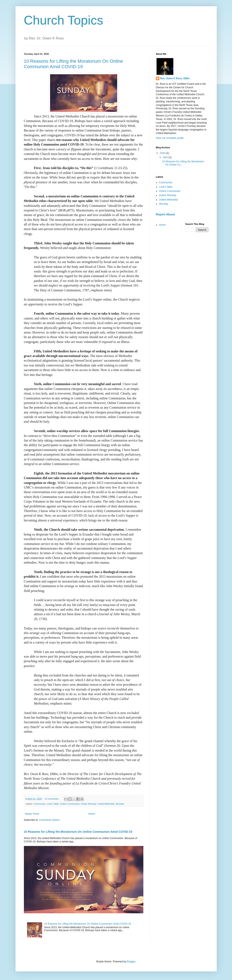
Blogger (131, 962)
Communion (39, 804)
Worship (120, 804)
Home (92, 814)
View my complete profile (170, 138)
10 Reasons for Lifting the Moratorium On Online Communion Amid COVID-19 (73, 64)
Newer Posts (32, 814)
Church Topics (64, 20)
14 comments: (52, 799)
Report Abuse (165, 214)
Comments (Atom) (49, 820)
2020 (163, 153)
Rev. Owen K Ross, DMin (175, 78)
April (165, 157)
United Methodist (106, 804)
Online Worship (89, 804)
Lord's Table (53, 804)
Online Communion (70, 804)
